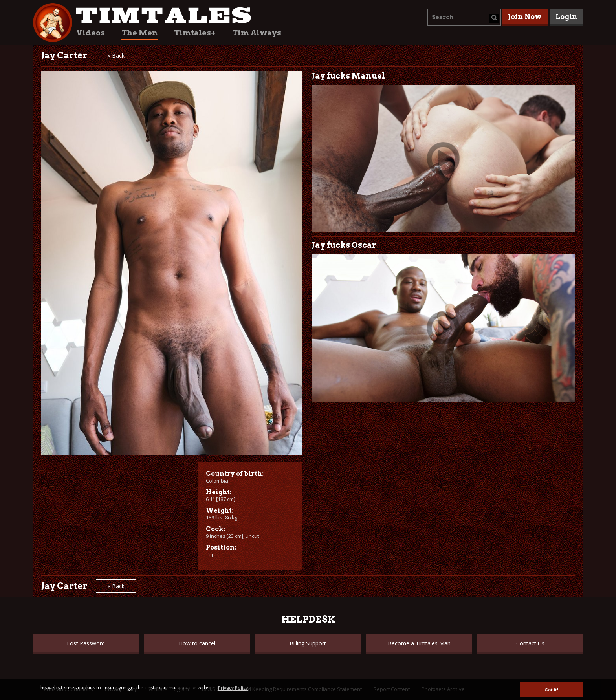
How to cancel (197, 643)
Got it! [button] (551, 690)
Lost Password (86, 643)
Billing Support (308, 643)
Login (566, 17)
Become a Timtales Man (419, 643)
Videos (91, 33)
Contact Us (530, 643)
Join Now (525, 17)
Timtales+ (195, 33)
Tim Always (257, 33)
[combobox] (464, 17)
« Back (116, 56)
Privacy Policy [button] (233, 688)
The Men (139, 33)
